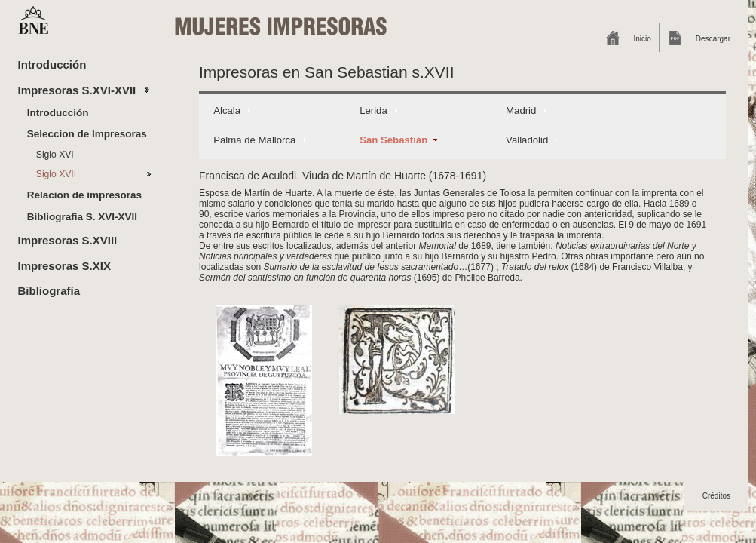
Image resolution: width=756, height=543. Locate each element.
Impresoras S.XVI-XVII (77, 90)
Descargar (713, 39)
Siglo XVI (55, 155)
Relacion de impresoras (84, 195)
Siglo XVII (56, 174)
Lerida (373, 110)
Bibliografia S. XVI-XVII (82, 217)
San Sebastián (393, 140)
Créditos (716, 496)
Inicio (643, 39)
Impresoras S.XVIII (68, 240)
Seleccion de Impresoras (87, 134)
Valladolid (527, 140)
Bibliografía (49, 291)
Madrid (521, 110)
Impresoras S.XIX (64, 266)
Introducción (52, 64)
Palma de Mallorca (254, 140)
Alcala (227, 110)
